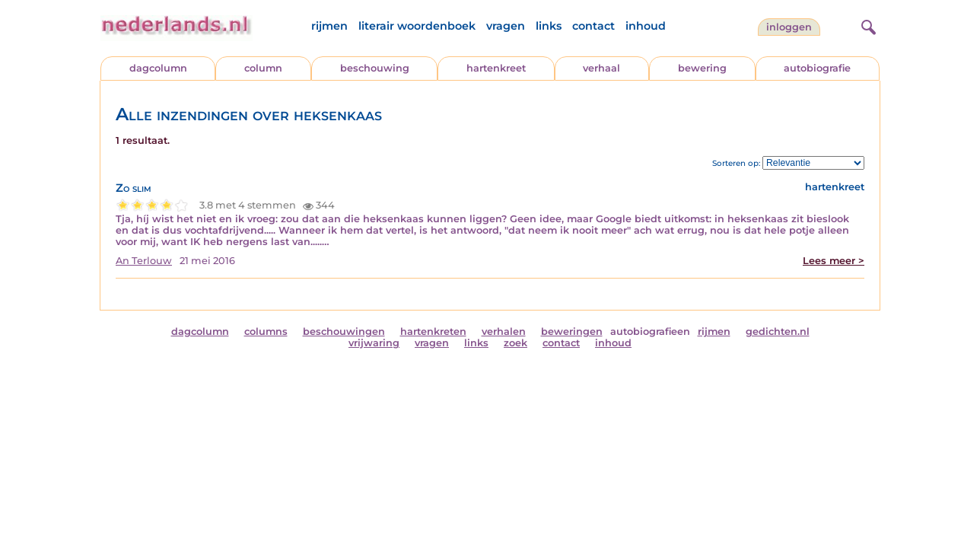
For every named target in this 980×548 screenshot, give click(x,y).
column (263, 68)
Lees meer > (834, 261)
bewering (702, 68)
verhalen (504, 331)
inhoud (646, 26)
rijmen (329, 26)
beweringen (572, 331)
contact (593, 26)
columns (266, 331)
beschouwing (375, 68)
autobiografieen (650, 331)
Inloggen (789, 27)
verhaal (601, 68)
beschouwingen (344, 331)
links (549, 26)
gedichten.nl (778, 331)
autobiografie (817, 68)
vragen (506, 26)
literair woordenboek (417, 26)
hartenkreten (433, 331)
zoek (515, 343)
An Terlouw (144, 261)
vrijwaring (374, 343)
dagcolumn (158, 68)
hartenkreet (496, 68)
